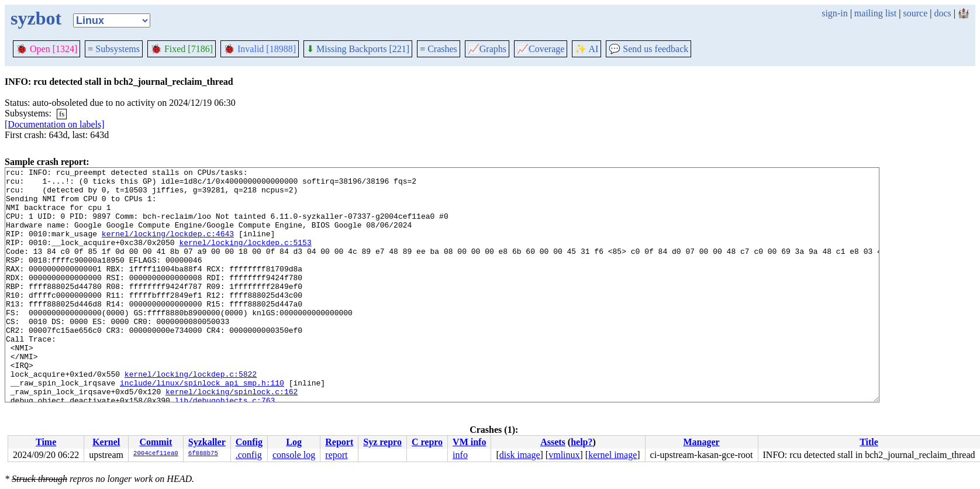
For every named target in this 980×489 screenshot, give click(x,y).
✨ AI (586, 49)
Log (294, 442)
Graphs (487, 49)
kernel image (612, 455)
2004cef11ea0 (156, 454)
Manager (701, 442)
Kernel (106, 442)
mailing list (875, 13)
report (336, 455)
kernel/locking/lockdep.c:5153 (245, 258)
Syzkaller (207, 442)
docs (942, 13)
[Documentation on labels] (55, 124)
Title (869, 442)
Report (339, 442)
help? (582, 442)
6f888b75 (203, 454)
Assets (553, 442)
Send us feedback (648, 49)
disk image (520, 455)
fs (62, 114)
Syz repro (382, 442)
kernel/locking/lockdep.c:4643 (168, 247)
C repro (427, 442)
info (460, 455)
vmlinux (564, 455)
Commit (156, 442)
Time (46, 442)
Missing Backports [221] (358, 49)
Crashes (439, 49)
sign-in (834, 13)
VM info (469, 442)
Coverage (541, 49)
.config (249, 455)
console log (294, 455)
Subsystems (114, 49)
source (916, 13)
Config (249, 442)
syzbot (36, 18)
